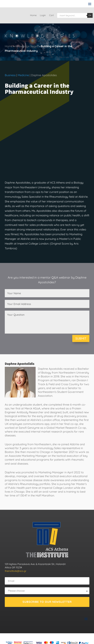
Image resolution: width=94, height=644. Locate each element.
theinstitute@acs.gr (16, 571)
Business (10, 75)
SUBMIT (81, 338)
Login (43, 15)
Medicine (23, 75)
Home (33, 15)
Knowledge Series (27, 46)
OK (90, 15)
